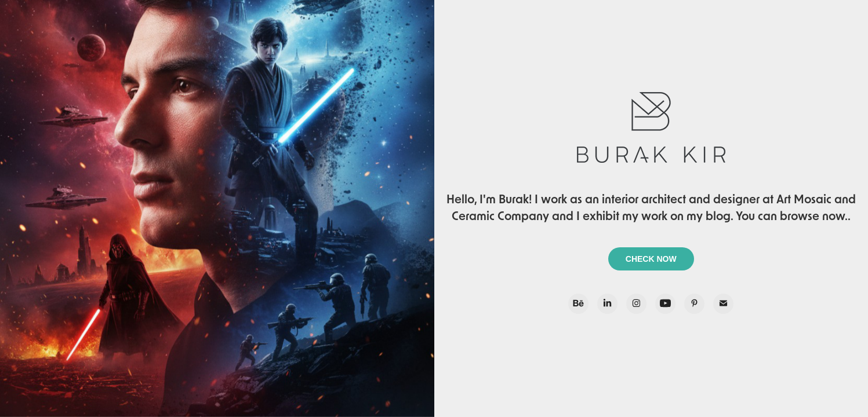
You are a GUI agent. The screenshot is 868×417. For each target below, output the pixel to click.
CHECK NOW (651, 259)
